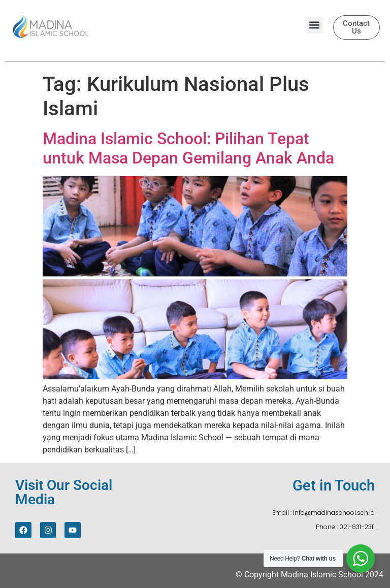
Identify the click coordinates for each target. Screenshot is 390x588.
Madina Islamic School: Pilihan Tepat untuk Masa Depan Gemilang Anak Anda (188, 148)
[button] (315, 25)
